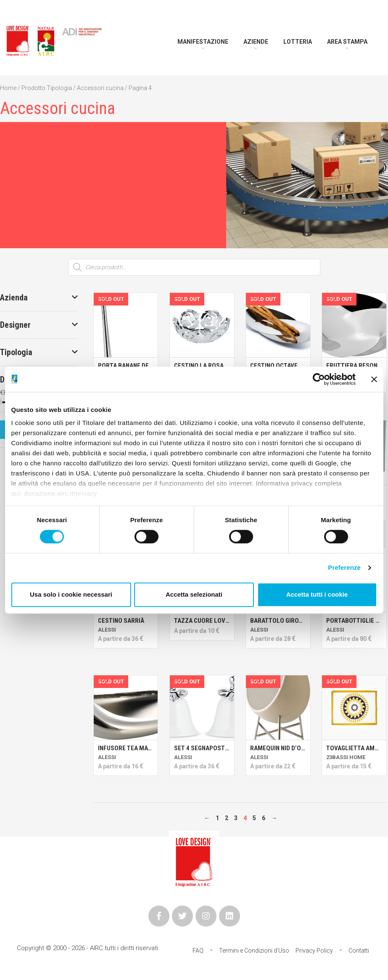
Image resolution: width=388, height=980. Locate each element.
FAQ (198, 951)
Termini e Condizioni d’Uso (254, 951)
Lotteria (298, 42)
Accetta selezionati (194, 594)
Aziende (256, 42)
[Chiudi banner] (374, 379)
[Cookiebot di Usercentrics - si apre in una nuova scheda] (319, 379)
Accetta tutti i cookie (317, 594)
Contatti (359, 951)
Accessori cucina (100, 88)
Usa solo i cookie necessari (71, 594)
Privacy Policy (314, 951)
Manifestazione (203, 42)
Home (8, 88)
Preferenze (344, 568)
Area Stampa (347, 42)
